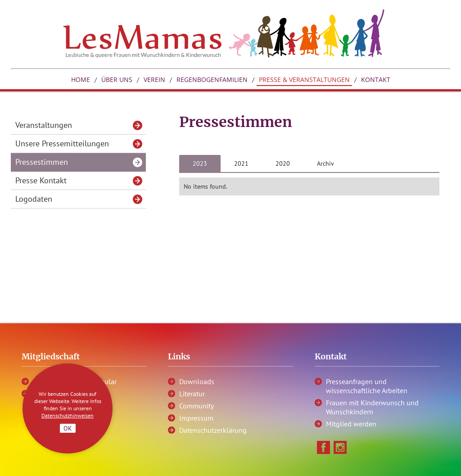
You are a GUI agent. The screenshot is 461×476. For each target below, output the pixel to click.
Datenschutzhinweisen (68, 415)
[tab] (200, 163)
